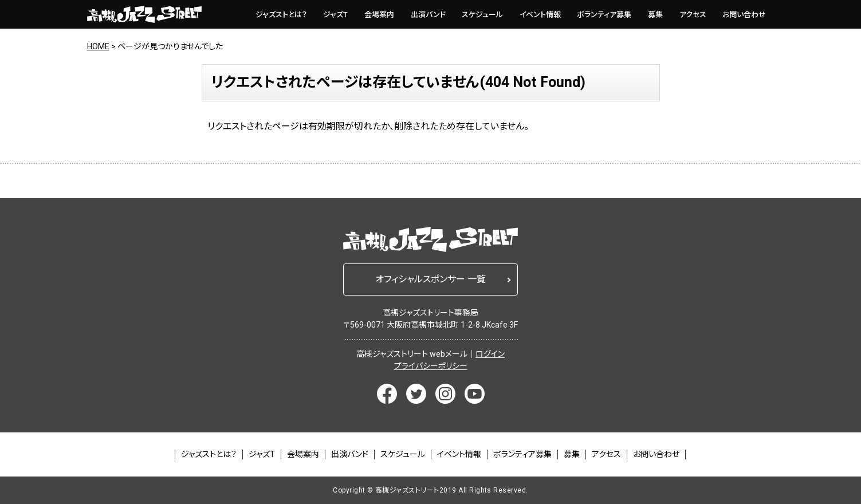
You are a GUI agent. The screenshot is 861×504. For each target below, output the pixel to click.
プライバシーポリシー (431, 366)
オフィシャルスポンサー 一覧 (430, 279)
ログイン (490, 354)
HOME (98, 46)
